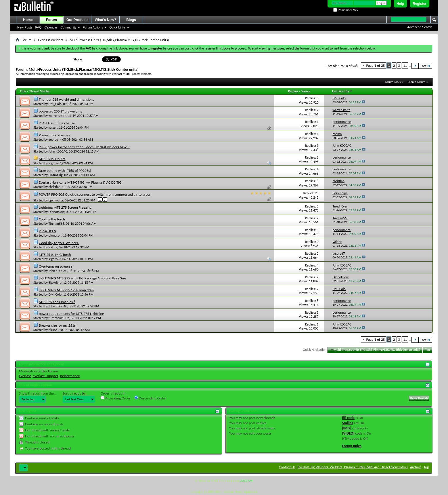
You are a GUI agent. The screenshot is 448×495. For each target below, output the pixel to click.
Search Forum (417, 82)
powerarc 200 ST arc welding (61, 111)
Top (428, 350)
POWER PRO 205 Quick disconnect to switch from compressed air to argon (95, 194)
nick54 (53, 330)
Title (23, 91)
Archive (416, 467)
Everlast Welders (50, 40)
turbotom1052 (59, 318)
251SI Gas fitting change (57, 123)
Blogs (131, 20)
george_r (55, 140)
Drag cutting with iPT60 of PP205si (65, 171)
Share (78, 59)
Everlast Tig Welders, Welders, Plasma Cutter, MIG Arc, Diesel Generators (353, 467)
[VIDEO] (348, 433)
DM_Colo (55, 104)
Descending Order (150, 398)
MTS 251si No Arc (52, 159)
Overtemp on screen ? (56, 266)
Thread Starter (40, 91)
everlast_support (46, 376)
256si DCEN (47, 231)
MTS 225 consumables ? (57, 302)
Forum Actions (93, 27)
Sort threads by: (74, 393)
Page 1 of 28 (376, 65)
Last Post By (342, 91)
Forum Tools (393, 82)
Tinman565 (57, 224)
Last (426, 66)
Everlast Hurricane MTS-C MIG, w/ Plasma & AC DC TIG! (81, 182)
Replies (293, 91)
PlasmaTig (56, 175)
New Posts (25, 27)
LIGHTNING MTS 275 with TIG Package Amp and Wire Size (82, 278)
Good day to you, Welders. (59, 243)
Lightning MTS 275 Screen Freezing (65, 207)
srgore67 (55, 163)
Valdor (53, 247)
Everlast (25, 376)
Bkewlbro (55, 283)
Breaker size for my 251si (58, 325)
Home (28, 20)
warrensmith (58, 116)
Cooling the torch (52, 219)
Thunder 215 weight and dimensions (66, 99)
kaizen (53, 127)
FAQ (39, 27)
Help (400, 4)
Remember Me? (346, 10)
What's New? (106, 20)
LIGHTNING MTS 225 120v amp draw (67, 290)
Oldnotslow (57, 212)
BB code (348, 418)
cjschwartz (56, 200)
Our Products (77, 20)
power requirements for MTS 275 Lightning (71, 314)
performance (70, 376)
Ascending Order (116, 398)
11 (405, 65)
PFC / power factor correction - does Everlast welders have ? (84, 147)
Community (68, 27)
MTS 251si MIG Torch (55, 255)
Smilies (348, 423)
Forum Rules (352, 446)
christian (55, 187)
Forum (51, 20)
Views (306, 91)
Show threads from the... (38, 393)
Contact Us (287, 467)
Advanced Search (420, 27)
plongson (55, 235)
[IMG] (347, 428)
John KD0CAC (58, 151)
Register (420, 4)
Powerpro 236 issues (54, 135)
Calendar (51, 27)
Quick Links (117, 27)
